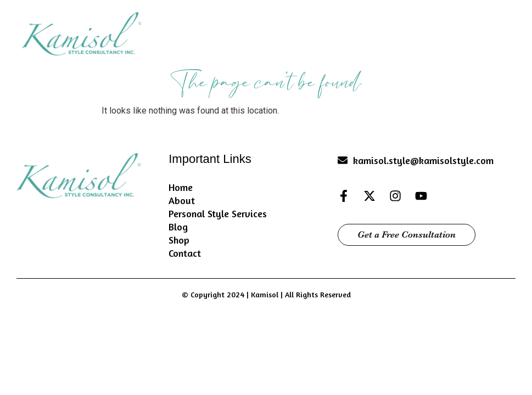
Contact (185, 253)
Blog (178, 227)
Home (181, 187)
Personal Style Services (218, 213)
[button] (499, 32)
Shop (179, 240)
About (182, 200)
